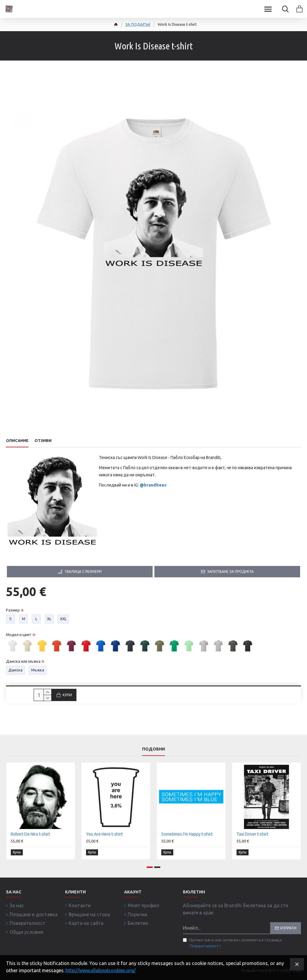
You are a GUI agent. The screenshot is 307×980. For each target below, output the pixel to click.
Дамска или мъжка (23, 661)
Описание (17, 440)
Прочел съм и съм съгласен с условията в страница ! (232, 943)
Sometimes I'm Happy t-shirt (187, 835)
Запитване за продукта (230, 571)
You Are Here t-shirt (104, 835)
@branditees (153, 485)
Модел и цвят (19, 635)
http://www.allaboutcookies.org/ (101, 970)
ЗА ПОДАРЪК (138, 24)
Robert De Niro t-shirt (30, 835)
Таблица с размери (83, 571)
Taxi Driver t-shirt (252, 835)
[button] (150, 867)
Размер (13, 610)
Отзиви (43, 440)
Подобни (153, 749)
